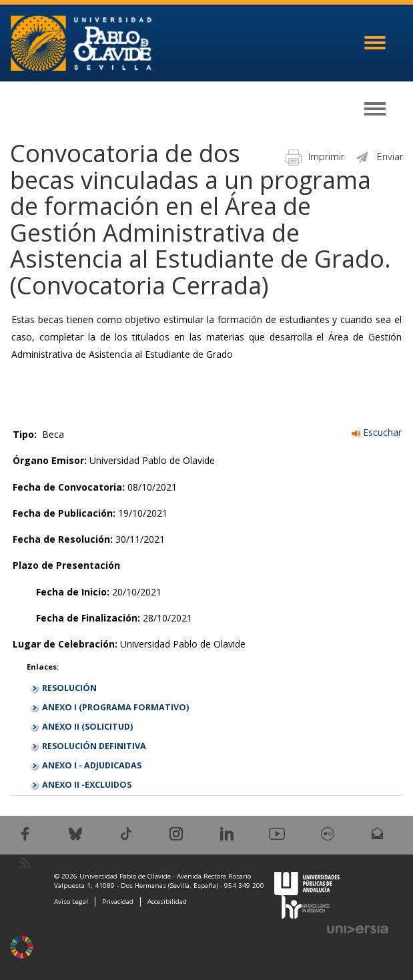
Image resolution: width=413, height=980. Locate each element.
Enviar (379, 157)
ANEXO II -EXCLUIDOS (87, 785)
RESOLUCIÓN (69, 688)
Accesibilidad (167, 902)
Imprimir (315, 157)
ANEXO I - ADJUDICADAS (92, 765)
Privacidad (118, 902)
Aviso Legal (71, 902)
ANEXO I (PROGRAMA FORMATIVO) (115, 707)
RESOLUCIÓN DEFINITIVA (94, 746)
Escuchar (377, 432)
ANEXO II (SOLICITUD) (87, 727)
